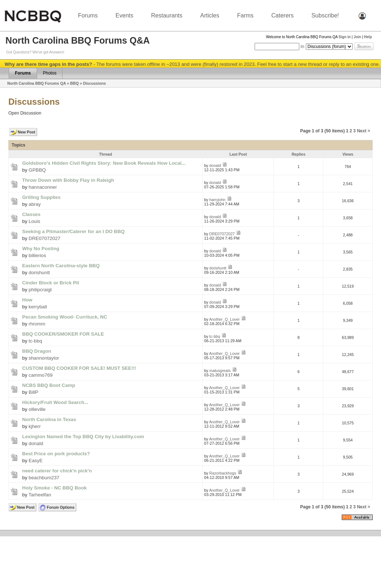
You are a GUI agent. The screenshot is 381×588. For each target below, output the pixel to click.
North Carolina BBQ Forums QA (37, 83)
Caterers (282, 15)
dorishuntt (39, 273)
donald (215, 165)
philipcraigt (40, 290)
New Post (27, 132)
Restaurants (167, 15)
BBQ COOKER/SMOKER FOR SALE (63, 334)
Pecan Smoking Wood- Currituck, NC (65, 317)
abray (35, 204)
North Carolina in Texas (49, 419)
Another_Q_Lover (224, 319)
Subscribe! (325, 15)
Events (124, 15)
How (27, 300)
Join (358, 37)
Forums (88, 15)
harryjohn (217, 200)
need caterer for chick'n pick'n (57, 471)
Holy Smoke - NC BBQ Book (54, 488)
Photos (50, 73)
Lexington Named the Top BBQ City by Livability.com (83, 437)
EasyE (36, 461)
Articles (210, 15)
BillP (34, 392)
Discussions (95, 83)
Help (368, 37)
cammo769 (41, 375)
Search (364, 46)
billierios (37, 255)
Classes (31, 214)
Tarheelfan (40, 495)
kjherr (35, 426)
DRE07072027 (44, 238)
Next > (364, 131)
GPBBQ (37, 170)
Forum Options (61, 507)
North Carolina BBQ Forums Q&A (78, 40)
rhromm (37, 324)
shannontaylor (44, 358)
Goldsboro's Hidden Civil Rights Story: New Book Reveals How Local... (104, 163)
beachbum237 (44, 478)
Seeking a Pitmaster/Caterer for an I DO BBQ (73, 231)
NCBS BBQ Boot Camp (49, 385)
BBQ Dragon (37, 351)
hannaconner (43, 187)
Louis (35, 221)
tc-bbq (35, 341)
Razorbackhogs (223, 473)
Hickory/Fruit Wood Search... (55, 402)
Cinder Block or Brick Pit (51, 283)
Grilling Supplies (41, 197)
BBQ (74, 83)
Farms (245, 15)
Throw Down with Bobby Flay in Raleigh (68, 180)
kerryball (38, 307)
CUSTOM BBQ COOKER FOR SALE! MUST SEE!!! (79, 368)
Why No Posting (41, 249)
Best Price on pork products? (56, 454)
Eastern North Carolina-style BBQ (61, 266)
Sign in (344, 37)
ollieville (37, 409)
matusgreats (220, 371)
